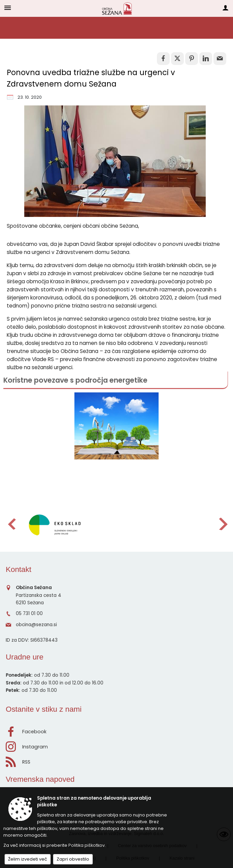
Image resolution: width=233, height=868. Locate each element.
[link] (163, 59)
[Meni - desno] (225, 8)
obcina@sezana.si (36, 625)
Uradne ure (25, 657)
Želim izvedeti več (28, 859)
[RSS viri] (116, 760)
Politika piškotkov (87, 845)
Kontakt (19, 569)
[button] (11, 524)
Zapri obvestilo (73, 859)
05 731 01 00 (29, 614)
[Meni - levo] (8, 8)
